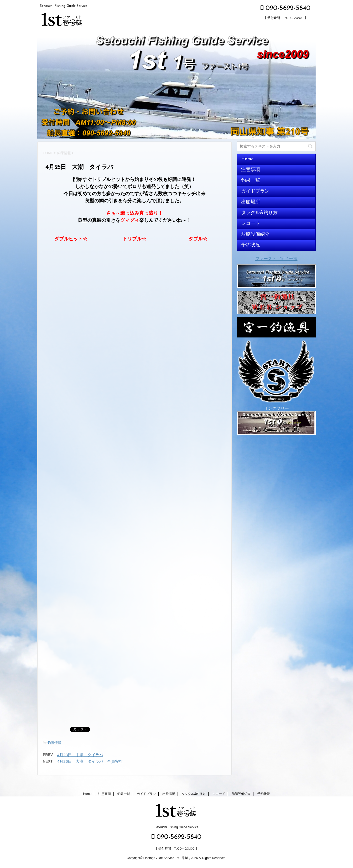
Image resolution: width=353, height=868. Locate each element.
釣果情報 (54, 743)
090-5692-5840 (285, 8)
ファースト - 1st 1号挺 (276, 259)
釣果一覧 (251, 181)
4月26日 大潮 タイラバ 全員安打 (90, 761)
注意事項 (251, 170)
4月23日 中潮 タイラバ (80, 755)
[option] (176, 86)
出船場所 (251, 202)
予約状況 (251, 245)
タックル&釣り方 (259, 213)
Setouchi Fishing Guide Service (176, 827)
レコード (251, 224)
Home (247, 159)
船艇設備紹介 (255, 234)
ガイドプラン (255, 191)
